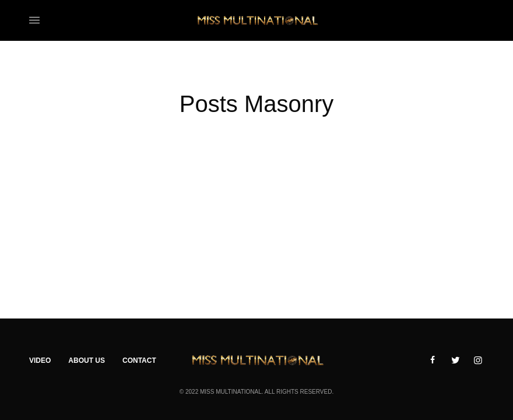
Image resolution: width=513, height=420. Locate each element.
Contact (139, 360)
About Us (87, 360)
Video (40, 360)
